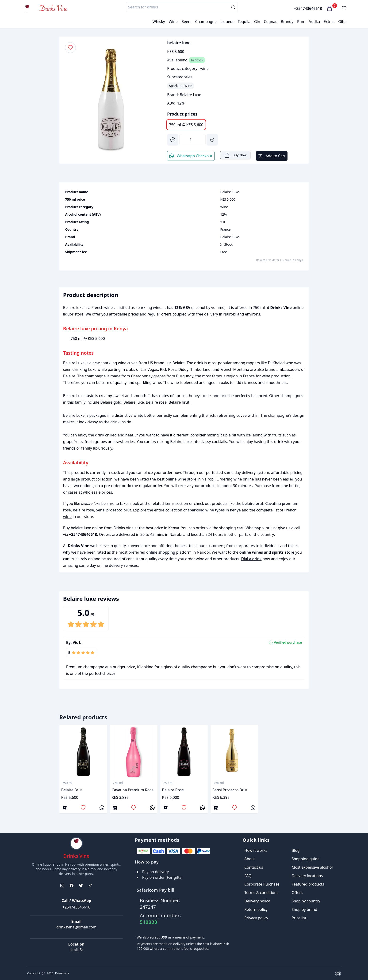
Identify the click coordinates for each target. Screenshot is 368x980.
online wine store (181, 479)
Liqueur (227, 22)
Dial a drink (251, 559)
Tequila (244, 22)
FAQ (248, 876)
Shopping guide (306, 859)
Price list (299, 918)
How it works (256, 850)
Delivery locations (307, 876)
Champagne (206, 22)
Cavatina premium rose (133, 790)
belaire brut (253, 503)
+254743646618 (308, 8)
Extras (329, 22)
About (250, 859)
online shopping (161, 552)
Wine (173, 22)
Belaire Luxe (191, 95)
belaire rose (83, 510)
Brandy (287, 22)
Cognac (270, 22)
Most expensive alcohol (312, 867)
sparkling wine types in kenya (215, 510)
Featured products (308, 884)
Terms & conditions (261, 893)
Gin (257, 22)
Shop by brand (305, 909)
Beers (186, 22)
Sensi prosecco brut (114, 510)
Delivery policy (257, 901)
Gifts (342, 22)
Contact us (254, 867)
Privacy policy (256, 918)
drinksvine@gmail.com (76, 927)
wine (204, 68)
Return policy (256, 909)
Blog (296, 850)
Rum (301, 22)
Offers (297, 893)
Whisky (159, 22)
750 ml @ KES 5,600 (186, 125)
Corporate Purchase (262, 884)
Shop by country (306, 901)
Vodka (314, 22)
